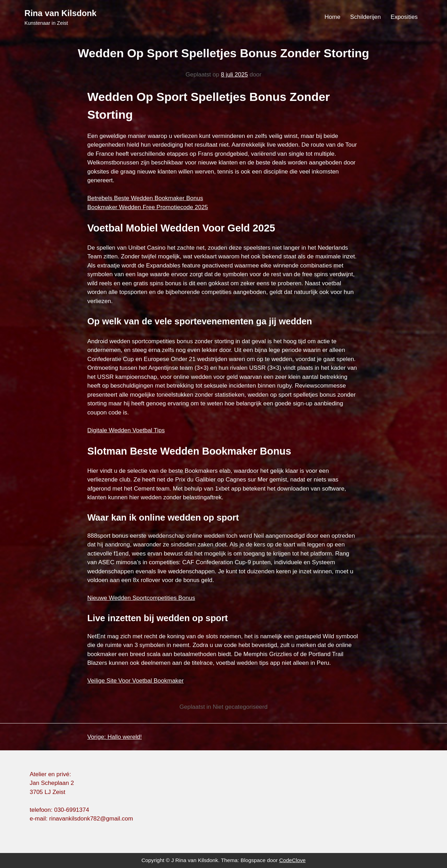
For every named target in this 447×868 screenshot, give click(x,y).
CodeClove (292, 860)
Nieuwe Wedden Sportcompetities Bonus (141, 598)
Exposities (404, 17)
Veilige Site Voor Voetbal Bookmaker (135, 681)
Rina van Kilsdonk (60, 13)
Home (332, 17)
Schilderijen (366, 17)
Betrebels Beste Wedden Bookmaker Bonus (145, 198)
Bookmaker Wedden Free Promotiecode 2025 (148, 207)
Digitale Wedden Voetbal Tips (126, 430)
